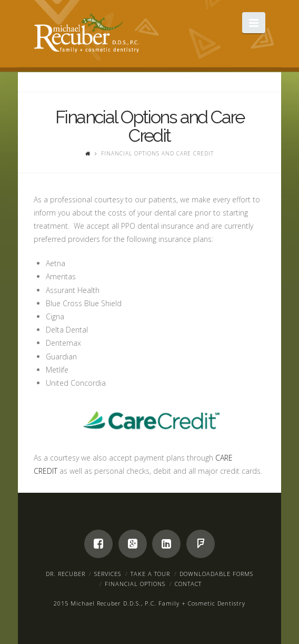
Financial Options (135, 584)
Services (108, 574)
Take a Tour (150, 574)
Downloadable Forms (216, 574)
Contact (188, 584)
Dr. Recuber (66, 574)
